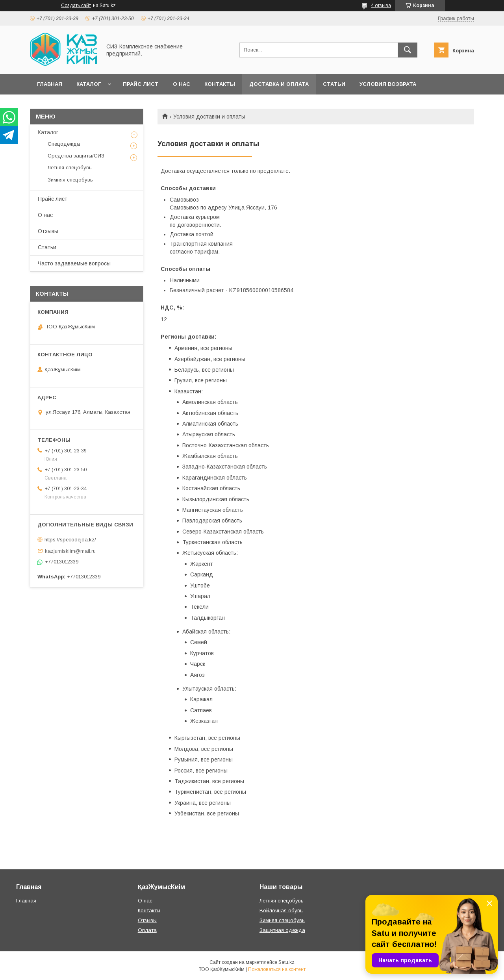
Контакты (220, 84)
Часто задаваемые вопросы (74, 263)
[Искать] (408, 50)
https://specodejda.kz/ (70, 540)
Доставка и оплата (279, 84)
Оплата (147, 930)
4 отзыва (381, 6)
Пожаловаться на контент (277, 969)
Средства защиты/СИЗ (76, 156)
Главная (50, 84)
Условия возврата (388, 84)
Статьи (334, 84)
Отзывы (48, 231)
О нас (182, 84)
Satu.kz (286, 962)
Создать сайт (76, 6)
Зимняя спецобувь (70, 180)
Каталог (89, 84)
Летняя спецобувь (70, 168)
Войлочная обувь (281, 911)
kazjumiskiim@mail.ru (70, 551)
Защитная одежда (282, 930)
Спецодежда (64, 144)
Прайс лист (141, 84)
